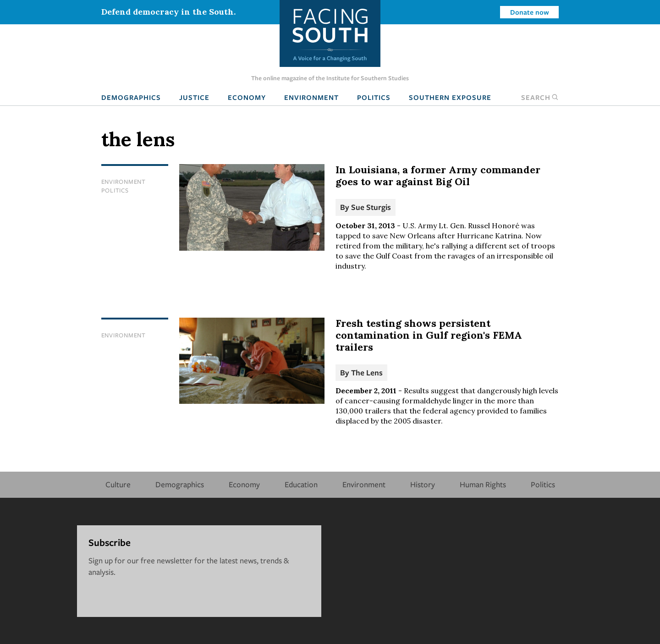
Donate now (530, 12)
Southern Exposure (450, 97)
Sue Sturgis (371, 207)
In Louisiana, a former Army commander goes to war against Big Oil (438, 176)
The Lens (367, 372)
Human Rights (483, 484)
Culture (118, 484)
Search (540, 97)
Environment (311, 97)
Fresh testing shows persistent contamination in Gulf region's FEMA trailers (429, 335)
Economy (247, 97)
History (423, 484)
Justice (194, 97)
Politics (374, 97)
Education (301, 484)
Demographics (131, 97)
